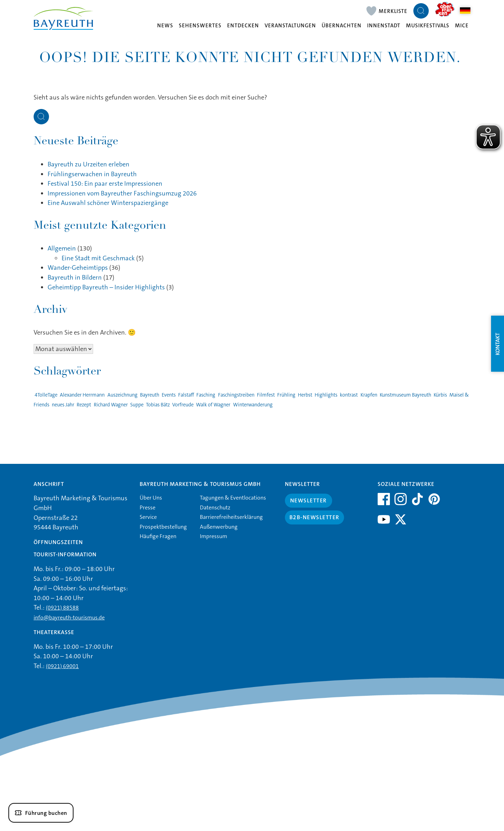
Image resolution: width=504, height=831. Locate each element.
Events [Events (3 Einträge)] (169, 395)
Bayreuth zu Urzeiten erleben (89, 164)
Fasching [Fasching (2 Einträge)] (206, 395)
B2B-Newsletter (314, 517)
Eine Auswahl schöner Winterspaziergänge (108, 203)
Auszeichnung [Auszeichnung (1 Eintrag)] (122, 395)
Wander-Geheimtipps (78, 268)
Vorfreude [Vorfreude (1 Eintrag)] (183, 405)
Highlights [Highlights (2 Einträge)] (326, 395)
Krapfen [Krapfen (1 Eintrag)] (369, 395)
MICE (462, 26)
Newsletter (309, 500)
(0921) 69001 (62, 666)
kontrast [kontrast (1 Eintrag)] (349, 395)
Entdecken (243, 26)
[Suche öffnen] (421, 11)
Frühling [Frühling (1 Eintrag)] (286, 395)
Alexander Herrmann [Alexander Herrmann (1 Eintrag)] (82, 395)
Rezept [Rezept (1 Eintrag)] (84, 405)
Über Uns (151, 498)
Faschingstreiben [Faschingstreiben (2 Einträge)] (236, 395)
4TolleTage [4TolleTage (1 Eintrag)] (46, 395)
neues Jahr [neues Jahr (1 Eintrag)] (63, 405)
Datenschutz (215, 507)
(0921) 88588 (62, 608)
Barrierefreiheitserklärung (231, 517)
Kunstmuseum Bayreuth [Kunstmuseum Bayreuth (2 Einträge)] (405, 395)
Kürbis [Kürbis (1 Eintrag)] (440, 395)
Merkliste (393, 11)
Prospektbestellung (163, 527)
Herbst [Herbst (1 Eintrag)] (305, 395)
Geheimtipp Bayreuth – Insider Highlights (106, 287)
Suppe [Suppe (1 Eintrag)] (137, 405)
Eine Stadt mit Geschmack (98, 258)
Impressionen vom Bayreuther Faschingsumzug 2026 (122, 193)
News (165, 26)
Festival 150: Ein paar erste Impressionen (105, 184)
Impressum (213, 536)
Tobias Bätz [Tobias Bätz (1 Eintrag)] (158, 405)
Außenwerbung (219, 527)
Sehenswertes (200, 26)
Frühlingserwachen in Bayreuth (92, 174)
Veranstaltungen (290, 26)
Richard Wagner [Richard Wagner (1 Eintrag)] (111, 405)
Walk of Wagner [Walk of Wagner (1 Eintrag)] (213, 405)
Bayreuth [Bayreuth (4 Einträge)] (150, 395)
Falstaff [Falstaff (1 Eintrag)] (186, 395)
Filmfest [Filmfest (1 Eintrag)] (266, 395)
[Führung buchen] (41, 813)
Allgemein (62, 248)
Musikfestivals (428, 26)
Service (148, 517)
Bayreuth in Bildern (75, 277)
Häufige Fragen (158, 536)
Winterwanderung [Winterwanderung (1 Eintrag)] (253, 405)
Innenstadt (384, 26)
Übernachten (342, 26)
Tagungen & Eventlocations (233, 498)
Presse (148, 507)
